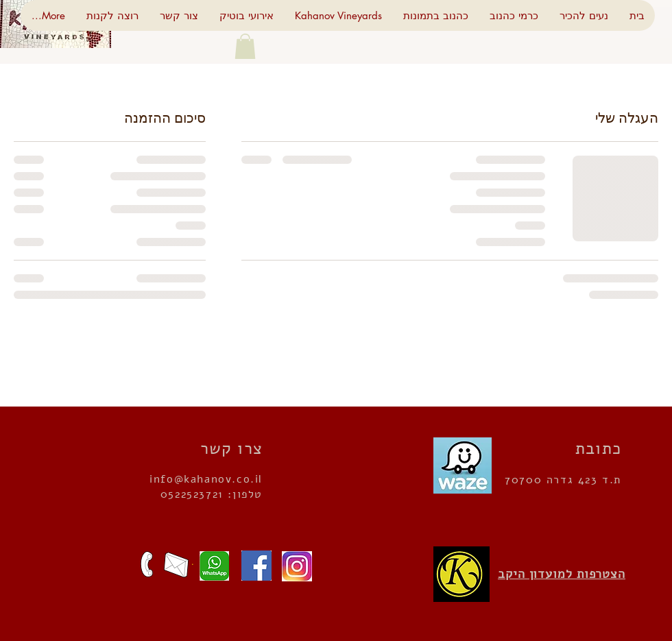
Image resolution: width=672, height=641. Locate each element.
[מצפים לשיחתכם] (147, 564)
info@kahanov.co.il (206, 479)
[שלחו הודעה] (211, 566)
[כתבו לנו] (176, 565)
